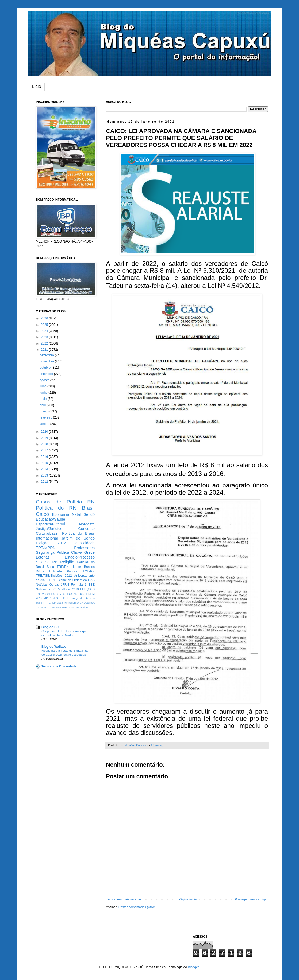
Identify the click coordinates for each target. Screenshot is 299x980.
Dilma (40, 571)
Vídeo (86, 607)
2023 (45, 337)
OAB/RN (56, 607)
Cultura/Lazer (47, 533)
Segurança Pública (52, 552)
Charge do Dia (79, 598)
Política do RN (56, 508)
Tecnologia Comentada (59, 666)
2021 (45, 350)
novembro (47, 361)
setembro (47, 374)
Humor (76, 567)
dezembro (47, 355)
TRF (45, 603)
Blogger (193, 967)
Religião (67, 562)
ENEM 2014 (44, 594)
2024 (45, 331)
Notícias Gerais (47, 585)
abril (43, 405)
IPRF (52, 580)
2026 (45, 318)
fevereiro (46, 417)
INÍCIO (36, 87)
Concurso (86, 529)
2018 (45, 444)
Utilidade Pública (63, 571)
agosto (45, 380)
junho (44, 393)
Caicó (42, 514)
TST (65, 598)
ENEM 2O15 (43, 607)
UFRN (78, 607)
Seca (50, 567)
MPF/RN (49, 598)
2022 (45, 343)
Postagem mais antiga (251, 899)
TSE (92, 585)
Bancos (89, 567)
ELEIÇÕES (87, 589)
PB (55, 562)
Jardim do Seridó (78, 538)
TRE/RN (63, 567)
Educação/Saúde (51, 519)
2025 (45, 325)
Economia (61, 514)
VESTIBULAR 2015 (72, 594)
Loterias (43, 557)
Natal (76, 514)
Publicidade (85, 543)
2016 (45, 457)
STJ (55, 594)
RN (91, 502)
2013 (45, 475)
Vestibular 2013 (68, 589)
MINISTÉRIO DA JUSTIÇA (79, 603)
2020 (45, 432)
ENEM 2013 (56, 603)
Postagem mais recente (124, 899)
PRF (64, 607)
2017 (45, 450)
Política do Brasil (78, 533)
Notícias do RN (46, 589)
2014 (45, 469)
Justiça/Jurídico (49, 529)
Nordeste (87, 524)
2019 (45, 438)
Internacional (47, 538)
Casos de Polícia (59, 502)
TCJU (71, 607)
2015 (45, 463)
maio (43, 399)
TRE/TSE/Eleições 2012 (54, 576)
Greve (89, 552)
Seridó (89, 514)
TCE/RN (89, 571)
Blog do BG (50, 627)
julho (43, 386)
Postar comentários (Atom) (138, 907)
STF (59, 598)
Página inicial (188, 899)
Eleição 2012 (51, 543)
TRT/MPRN (46, 548)
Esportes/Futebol (50, 524)
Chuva (77, 552)
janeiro (45, 424)
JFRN (65, 585)
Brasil (88, 508)
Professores (84, 548)
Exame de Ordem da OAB (76, 580)
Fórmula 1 (79, 585)
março (45, 411)
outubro (45, 368)
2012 (45, 482)
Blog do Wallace (54, 647)
